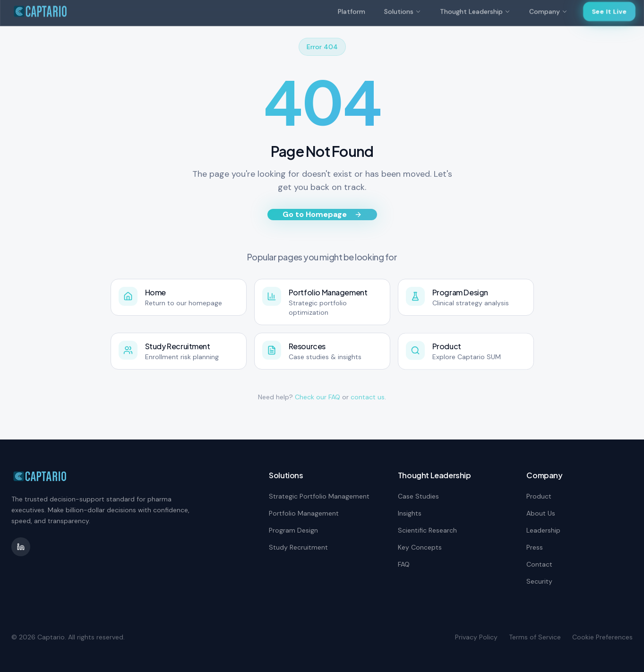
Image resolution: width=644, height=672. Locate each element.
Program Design (293, 530)
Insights (410, 513)
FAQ (404, 564)
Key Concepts (420, 547)
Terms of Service (535, 637)
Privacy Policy (476, 637)
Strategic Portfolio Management (319, 496)
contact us (368, 397)
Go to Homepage (322, 214)
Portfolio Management (304, 513)
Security (539, 581)
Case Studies (418, 496)
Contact (539, 564)
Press (535, 547)
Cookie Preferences (602, 637)
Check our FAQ (318, 397)
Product (539, 496)
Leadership (543, 530)
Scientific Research (427, 530)
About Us (541, 513)
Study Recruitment (298, 547)
